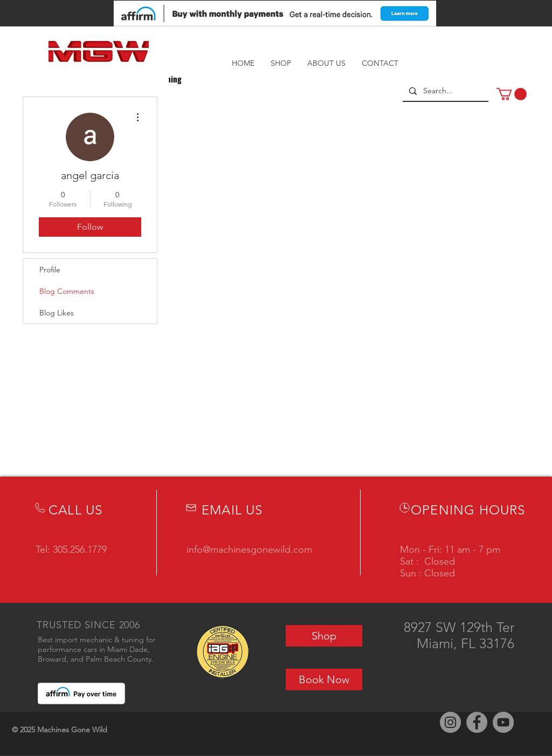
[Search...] (444, 91)
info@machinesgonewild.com (249, 549)
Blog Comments (67, 291)
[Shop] (324, 636)
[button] (512, 94)
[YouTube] (503, 722)
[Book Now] (324, 679)
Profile (50, 270)
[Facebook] (477, 722)
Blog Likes (57, 313)
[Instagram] (450, 722)
